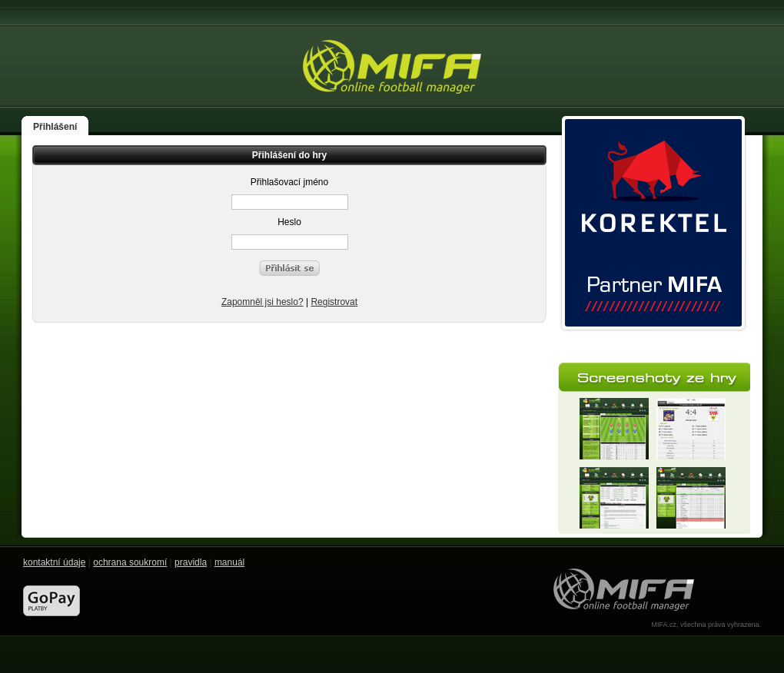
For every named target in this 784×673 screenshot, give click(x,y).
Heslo (289, 222)
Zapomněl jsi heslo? (262, 302)
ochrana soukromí (130, 562)
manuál (229, 562)
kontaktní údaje (54, 562)
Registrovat (334, 302)
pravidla (191, 562)
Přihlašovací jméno (289, 182)
